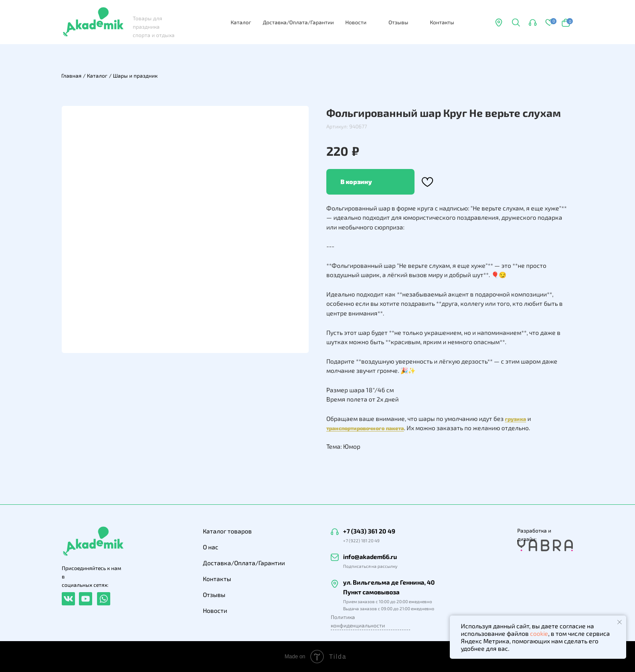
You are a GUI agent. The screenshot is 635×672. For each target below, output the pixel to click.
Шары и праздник (135, 75)
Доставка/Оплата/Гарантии (298, 22)
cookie (539, 633)
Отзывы (398, 22)
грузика (515, 419)
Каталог (241, 22)
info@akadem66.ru (370, 557)
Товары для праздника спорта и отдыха (154, 26)
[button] (533, 23)
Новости (356, 22)
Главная (71, 75)
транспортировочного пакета (365, 428)
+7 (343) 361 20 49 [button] (369, 531)
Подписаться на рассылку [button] (370, 566)
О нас (211, 547)
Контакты (442, 22)
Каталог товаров (227, 531)
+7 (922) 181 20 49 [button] (361, 541)
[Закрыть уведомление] (620, 622)
